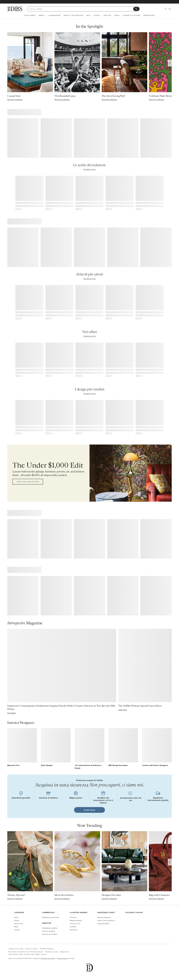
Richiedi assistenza (104, 917)
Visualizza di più (89, 169)
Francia (21, 954)
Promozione (149, 15)
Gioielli (97, 15)
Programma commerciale (51, 917)
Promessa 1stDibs (103, 924)
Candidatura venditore (50, 928)
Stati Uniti (44, 954)
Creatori (17, 930)
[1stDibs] (15, 9)
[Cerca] (81, 9)
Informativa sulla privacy (47, 949)
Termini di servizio (62, 958)
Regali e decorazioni (73, 15)
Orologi (107, 15)
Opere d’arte (19, 924)
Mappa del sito (65, 952)
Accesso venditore (48, 931)
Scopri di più (89, 810)
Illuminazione (54, 15)
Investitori (73, 927)
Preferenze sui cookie (52, 952)
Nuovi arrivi (30, 15)
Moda (117, 15)
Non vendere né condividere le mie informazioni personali (26, 952)
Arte (88, 15)
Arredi (42, 15)
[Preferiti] (166, 9)
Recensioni (74, 930)
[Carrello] (170, 9)
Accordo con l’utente (31, 949)
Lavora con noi (75, 924)
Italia (33, 954)
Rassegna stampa (76, 920)
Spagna (38, 954)
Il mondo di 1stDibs (131, 15)
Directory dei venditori (50, 934)
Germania (27, 954)
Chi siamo (73, 917)
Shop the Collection (28, 482)
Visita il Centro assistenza (106, 920)
